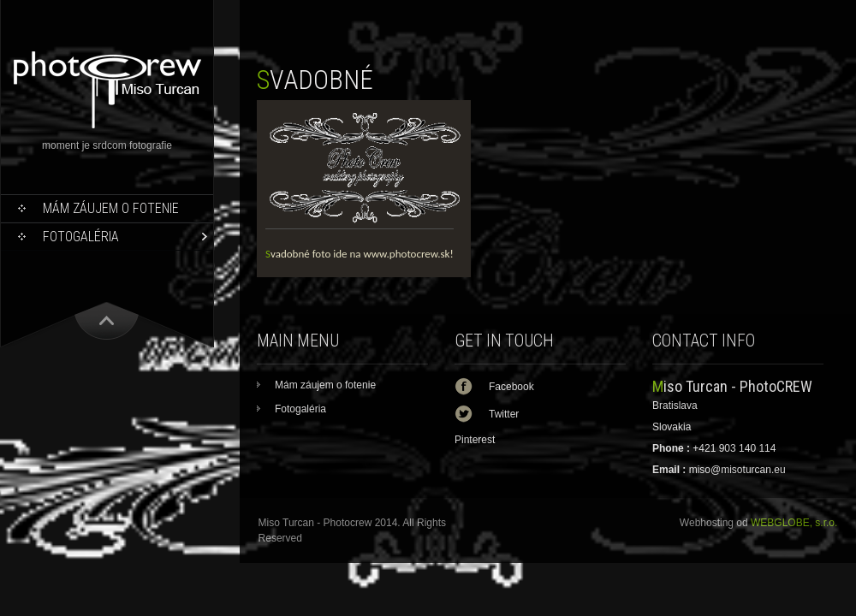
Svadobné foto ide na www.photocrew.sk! (360, 254)
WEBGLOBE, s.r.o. (794, 523)
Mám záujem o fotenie (111, 208)
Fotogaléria (81, 237)
